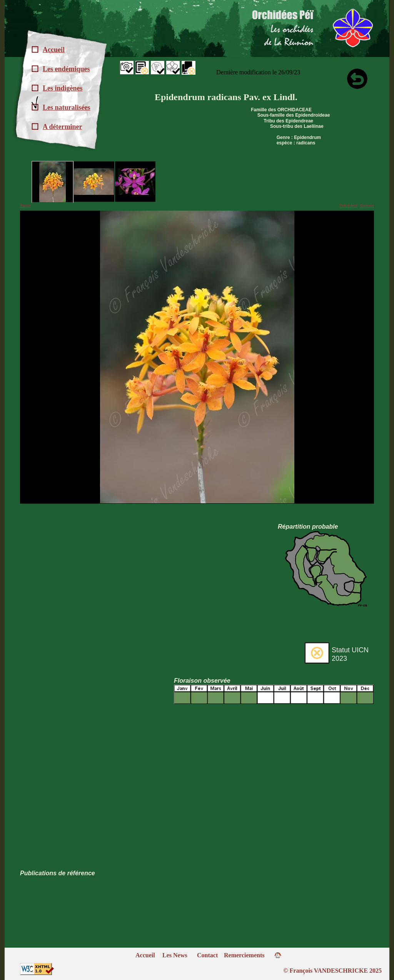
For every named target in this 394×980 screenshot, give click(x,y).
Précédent (348, 206)
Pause (25, 206)
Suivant (367, 206)
